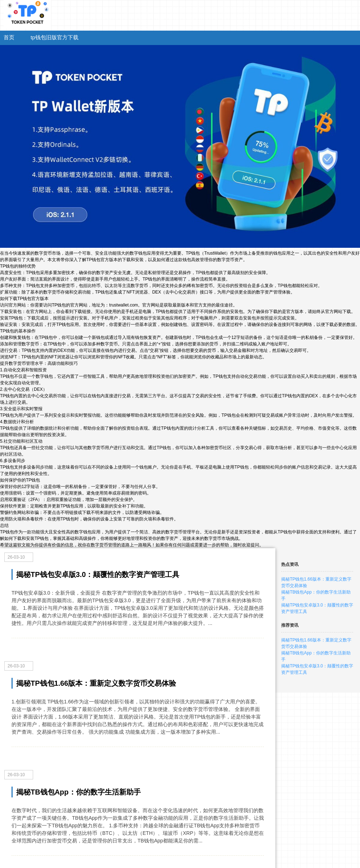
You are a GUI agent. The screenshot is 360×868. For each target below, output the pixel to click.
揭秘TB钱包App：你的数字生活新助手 (78, 792)
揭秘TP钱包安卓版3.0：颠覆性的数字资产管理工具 (98, 574)
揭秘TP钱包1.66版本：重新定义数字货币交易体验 (96, 683)
